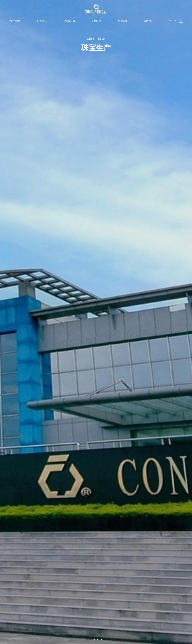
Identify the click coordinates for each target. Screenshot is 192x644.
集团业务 (41, 21)
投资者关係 (69, 21)
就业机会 (122, 21)
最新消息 (96, 21)
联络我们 (149, 21)
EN (170, 20)
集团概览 (15, 21)
